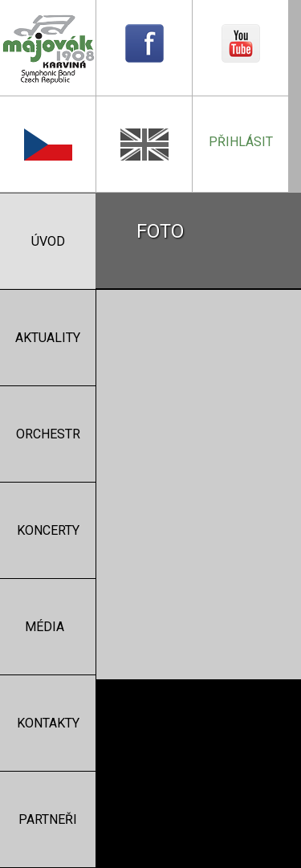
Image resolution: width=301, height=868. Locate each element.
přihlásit (241, 142)
